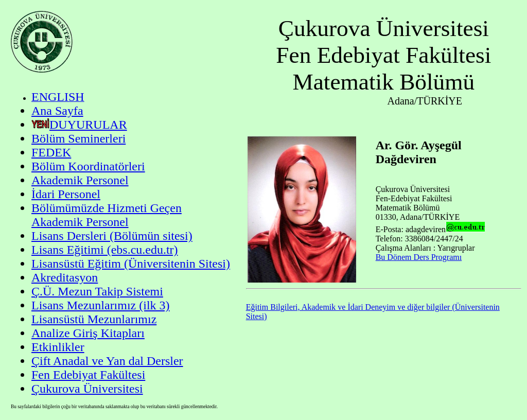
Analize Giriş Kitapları (88, 333)
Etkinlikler (58, 347)
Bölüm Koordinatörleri (88, 166)
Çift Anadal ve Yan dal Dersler (107, 361)
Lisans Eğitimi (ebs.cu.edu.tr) (105, 250)
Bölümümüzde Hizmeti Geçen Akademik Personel (107, 215)
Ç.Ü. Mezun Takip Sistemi (97, 291)
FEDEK (51, 152)
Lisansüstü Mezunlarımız (94, 319)
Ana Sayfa (57, 111)
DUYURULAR (88, 125)
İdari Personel (66, 194)
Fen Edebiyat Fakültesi (88, 375)
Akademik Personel (80, 180)
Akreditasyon (65, 277)
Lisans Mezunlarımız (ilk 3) (101, 305)
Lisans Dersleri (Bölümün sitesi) (112, 236)
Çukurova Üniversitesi (87, 389)
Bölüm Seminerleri (78, 138)
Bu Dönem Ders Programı (419, 257)
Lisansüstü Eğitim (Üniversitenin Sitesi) (131, 264)
